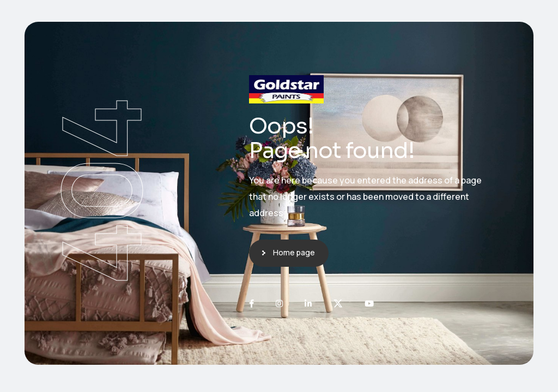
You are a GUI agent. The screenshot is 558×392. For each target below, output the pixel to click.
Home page (294, 252)
